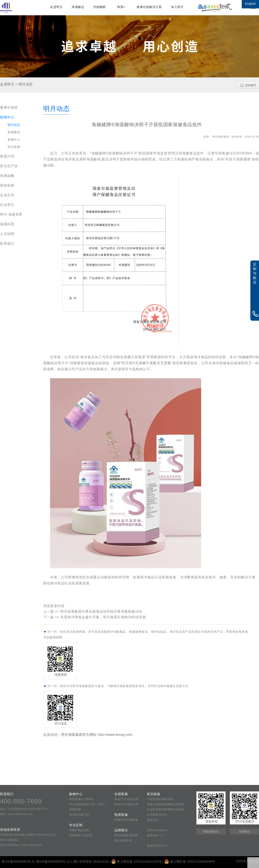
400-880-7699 (21, 801)
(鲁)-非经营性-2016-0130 (91, 862)
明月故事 (14, 147)
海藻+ (121, 7)
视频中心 (14, 140)
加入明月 (177, 7)
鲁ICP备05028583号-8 (18, 862)
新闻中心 (7, 117)
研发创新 (7, 185)
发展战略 (7, 176)
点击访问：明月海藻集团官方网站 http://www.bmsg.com (88, 735)
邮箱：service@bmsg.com (16, 814)
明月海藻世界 (123, 841)
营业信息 (153, 820)
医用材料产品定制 (81, 835)
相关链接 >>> (156, 835)
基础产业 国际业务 (126, 804)
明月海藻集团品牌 (126, 835)
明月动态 (14, 125)
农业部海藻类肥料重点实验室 (166, 809)
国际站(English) (157, 830)
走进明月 (56, 7)
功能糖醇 (99, 7)
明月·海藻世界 (11, 214)
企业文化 (7, 195)
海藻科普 (7, 224)
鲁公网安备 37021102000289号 (190, 862)
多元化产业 (9, 166)
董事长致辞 (9, 108)
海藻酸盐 (78, 7)
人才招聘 (7, 234)
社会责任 (7, 205)
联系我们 (7, 244)
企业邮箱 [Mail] (157, 815)
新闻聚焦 (14, 132)
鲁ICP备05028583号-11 (53, 862)
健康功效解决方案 (149, 7)
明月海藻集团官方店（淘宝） (88, 804)
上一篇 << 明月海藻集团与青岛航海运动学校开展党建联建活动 (93, 611)
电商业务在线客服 (126, 820)
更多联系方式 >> (158, 846)
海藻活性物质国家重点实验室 (166, 804)
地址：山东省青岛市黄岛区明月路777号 (24, 809)
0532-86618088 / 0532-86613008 (21, 845)
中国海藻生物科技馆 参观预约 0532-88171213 (28, 835)
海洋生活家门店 (79, 815)
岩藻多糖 (75, 809)
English (250, 4)
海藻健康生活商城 (81, 799)
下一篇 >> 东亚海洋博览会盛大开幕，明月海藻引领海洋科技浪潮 (94, 617)
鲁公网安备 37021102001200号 (137, 862)
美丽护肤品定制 (79, 830)
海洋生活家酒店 (9, 840)
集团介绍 (7, 156)
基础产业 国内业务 (126, 799)
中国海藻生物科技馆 (160, 799)
